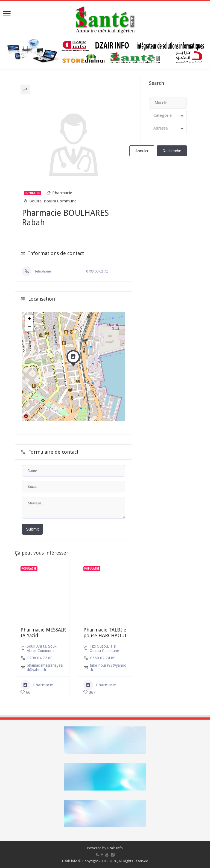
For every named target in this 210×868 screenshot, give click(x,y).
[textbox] (168, 116)
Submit (32, 529)
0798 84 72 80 (40, 658)
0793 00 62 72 (97, 271)
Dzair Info (115, 848)
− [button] (29, 327)
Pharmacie (62, 193)
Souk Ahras (36, 646)
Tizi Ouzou (99, 646)
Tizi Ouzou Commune (104, 648)
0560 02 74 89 (103, 658)
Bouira (35, 201)
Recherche (172, 151)
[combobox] (168, 116)
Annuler (142, 151)
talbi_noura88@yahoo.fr (108, 668)
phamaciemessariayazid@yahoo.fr (45, 668)
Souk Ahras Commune (42, 648)
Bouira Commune (60, 201)
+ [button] (29, 319)
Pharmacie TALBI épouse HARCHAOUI (105, 633)
